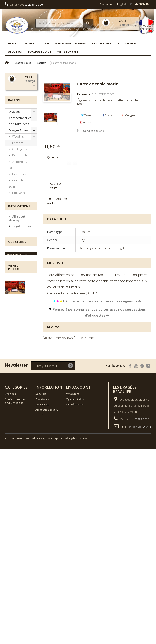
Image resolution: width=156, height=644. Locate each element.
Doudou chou (21, 204)
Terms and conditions (18, 394)
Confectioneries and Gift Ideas (63, 43)
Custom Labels (16, 325)
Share (107, 115)
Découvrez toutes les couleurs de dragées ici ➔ (97, 301)
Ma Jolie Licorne (16, 263)
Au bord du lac (18, 213)
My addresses (75, 558)
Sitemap (41, 594)
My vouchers (74, 569)
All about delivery (17, 372)
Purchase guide (40, 51)
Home (12, 43)
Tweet (86, 115)
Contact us (106, 4)
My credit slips (75, 553)
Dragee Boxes (102, 43)
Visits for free (68, 51)
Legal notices (21, 380)
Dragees (28, 43)
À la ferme (18, 272)
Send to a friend (94, 131)
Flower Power (21, 222)
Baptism (17, 191)
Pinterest (87, 122)
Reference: (84, 94)
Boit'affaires (127, 43)
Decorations (20, 334)
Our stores (19, 402)
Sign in (142, 4)
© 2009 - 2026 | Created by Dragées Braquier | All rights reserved (47, 633)
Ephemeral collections (18, 313)
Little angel (19, 241)
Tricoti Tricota (21, 278)
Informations (19, 361)
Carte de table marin (20, 480)
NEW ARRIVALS (19, 347)
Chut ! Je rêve (20, 198)
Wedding (17, 185)
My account (78, 541)
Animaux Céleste (16, 250)
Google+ (129, 115)
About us (15, 51)
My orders (72, 548)
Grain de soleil (16, 232)
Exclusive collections (16, 294)
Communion (20, 285)
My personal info (77, 564)
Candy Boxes (20, 303)
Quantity (53, 157)
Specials (41, 548)
